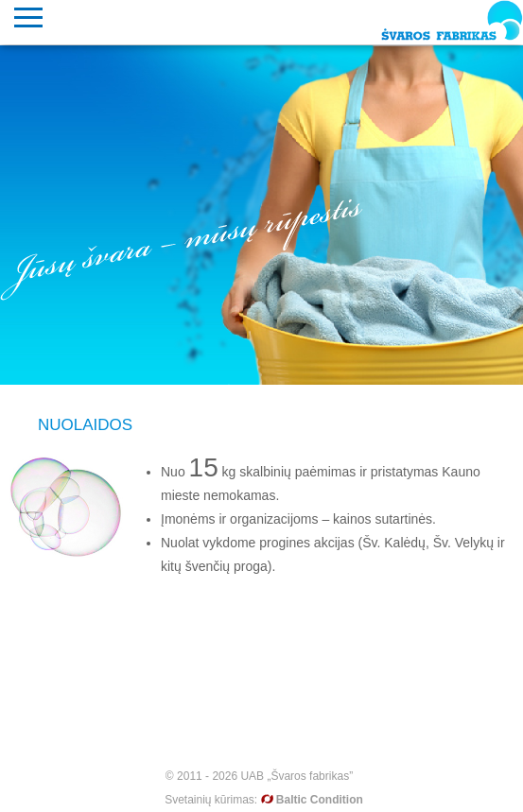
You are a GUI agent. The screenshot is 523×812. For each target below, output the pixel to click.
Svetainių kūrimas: (264, 800)
